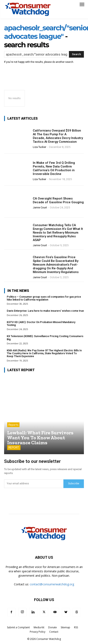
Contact (54, 632)
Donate (53, 627)
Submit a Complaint (18, 627)
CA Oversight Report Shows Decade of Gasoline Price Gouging (58, 200)
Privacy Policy (38, 632)
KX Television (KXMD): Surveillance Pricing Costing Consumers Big (45, 338)
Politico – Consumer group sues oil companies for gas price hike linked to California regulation (44, 298)
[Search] (76, 54)
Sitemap (65, 627)
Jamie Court (40, 207)
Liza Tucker (39, 147)
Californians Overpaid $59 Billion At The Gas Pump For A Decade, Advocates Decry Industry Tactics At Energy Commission (58, 136)
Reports (13, 425)
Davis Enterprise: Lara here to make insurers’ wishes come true (45, 311)
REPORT (14, 447)
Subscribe (74, 484)
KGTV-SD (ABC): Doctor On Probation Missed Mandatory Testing (41, 324)
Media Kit (39, 627)
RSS (76, 627)
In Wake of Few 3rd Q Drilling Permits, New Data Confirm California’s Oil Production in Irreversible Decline (54, 168)
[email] (34, 484)
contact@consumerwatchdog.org (52, 584)
